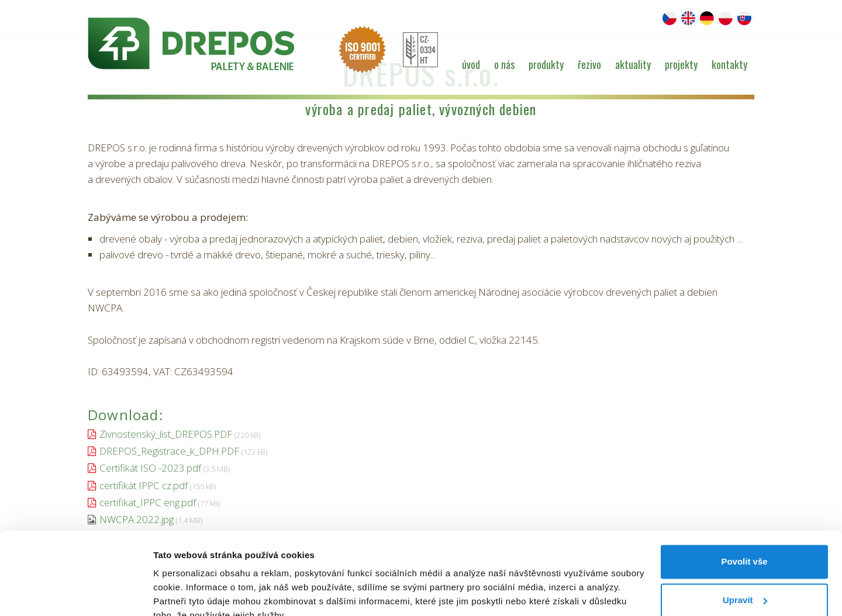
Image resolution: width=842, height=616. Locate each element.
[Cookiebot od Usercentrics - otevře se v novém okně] (76, 593)
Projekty (681, 64)
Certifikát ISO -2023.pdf (150, 468)
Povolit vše (744, 507)
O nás (504, 64)
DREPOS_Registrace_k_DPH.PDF (169, 451)
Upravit (745, 545)
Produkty (546, 64)
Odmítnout (744, 584)
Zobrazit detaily (186, 593)
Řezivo (589, 64)
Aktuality (633, 64)
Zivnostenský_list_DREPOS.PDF (166, 434)
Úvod (471, 64)
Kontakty (729, 64)
